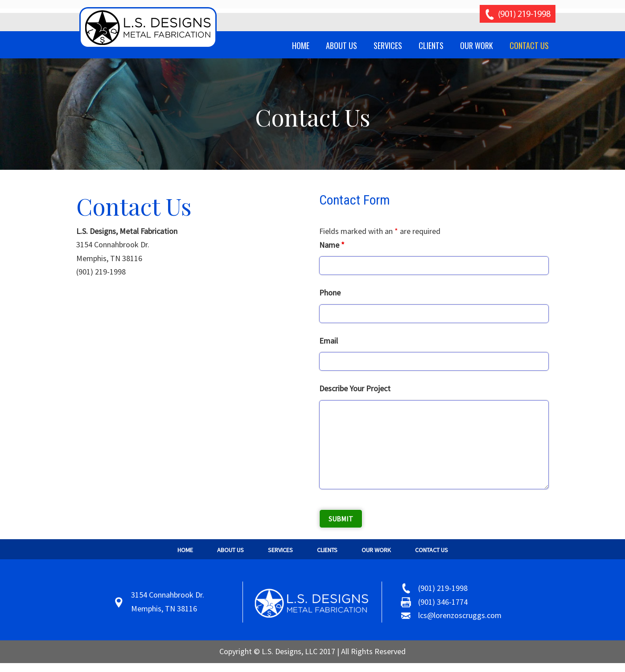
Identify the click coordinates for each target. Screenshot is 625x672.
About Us (230, 550)
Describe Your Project (355, 388)
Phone (330, 293)
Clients (327, 550)
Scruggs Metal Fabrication (149, 28)
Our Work (376, 550)
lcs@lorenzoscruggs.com (460, 615)
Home (185, 550)
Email (329, 341)
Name (332, 245)
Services (280, 550)
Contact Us (432, 550)
